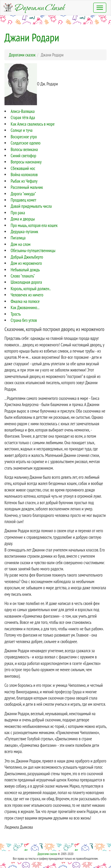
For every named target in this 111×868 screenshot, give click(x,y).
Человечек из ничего (27, 295)
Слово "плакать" (23, 276)
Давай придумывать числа (31, 206)
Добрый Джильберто (27, 257)
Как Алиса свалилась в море (33, 124)
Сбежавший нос (23, 168)
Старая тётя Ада (23, 117)
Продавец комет (24, 200)
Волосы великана (24, 149)
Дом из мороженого (26, 263)
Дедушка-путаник (24, 232)
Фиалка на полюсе (25, 301)
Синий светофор (23, 156)
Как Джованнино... (25, 308)
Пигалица (18, 238)
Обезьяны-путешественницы (33, 250)
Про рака (18, 213)
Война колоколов (24, 175)
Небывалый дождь (25, 270)
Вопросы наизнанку (26, 162)
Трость (16, 314)
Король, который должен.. (31, 289)
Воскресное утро (24, 137)
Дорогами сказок (47, 854)
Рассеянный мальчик (27, 187)
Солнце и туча (22, 130)
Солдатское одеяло (26, 143)
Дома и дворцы (23, 219)
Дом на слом (21, 244)
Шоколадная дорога (26, 282)
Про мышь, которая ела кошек (34, 225)
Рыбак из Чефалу (24, 181)
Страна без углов (24, 320)
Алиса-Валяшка (23, 111)
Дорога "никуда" (23, 194)
